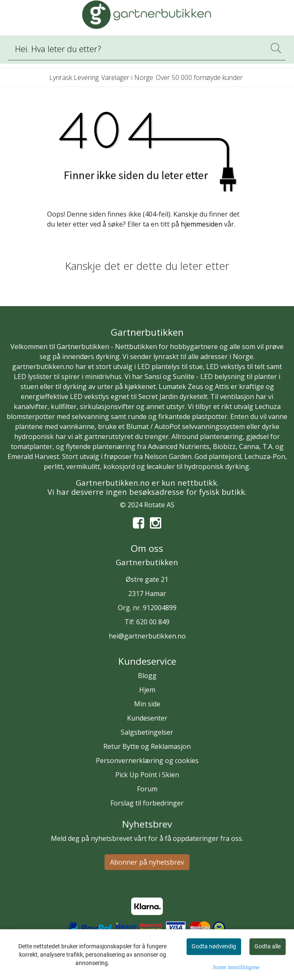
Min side (147, 704)
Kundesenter (147, 718)
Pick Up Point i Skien (147, 775)
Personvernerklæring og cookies (147, 761)
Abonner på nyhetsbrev (147, 862)
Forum (147, 789)
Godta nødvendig (214, 946)
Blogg (147, 676)
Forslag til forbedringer (147, 803)
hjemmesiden (202, 224)
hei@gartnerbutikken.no (147, 636)
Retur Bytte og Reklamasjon (147, 746)
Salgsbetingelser (147, 732)
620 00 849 (153, 622)
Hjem (147, 690)
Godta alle (268, 946)
